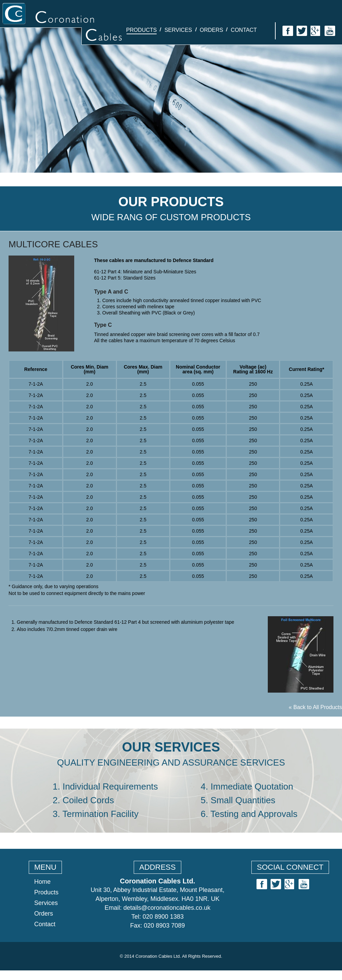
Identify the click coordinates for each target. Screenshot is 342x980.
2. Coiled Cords (83, 800)
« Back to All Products (315, 707)
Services (178, 30)
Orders (211, 30)
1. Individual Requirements (105, 786)
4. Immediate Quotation (247, 786)
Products (142, 30)
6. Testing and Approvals (249, 814)
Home (42, 882)
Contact (244, 30)
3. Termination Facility (96, 814)
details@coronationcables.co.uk (167, 908)
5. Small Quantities (238, 800)
